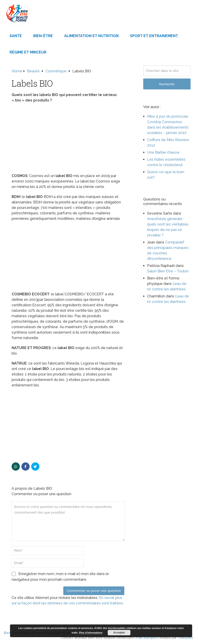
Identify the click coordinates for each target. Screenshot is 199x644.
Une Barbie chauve (163, 152)
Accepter (119, 633)
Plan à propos (147, 638)
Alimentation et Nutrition (91, 36)
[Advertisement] (68, 139)
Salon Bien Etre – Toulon (168, 271)
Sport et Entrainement (154, 36)
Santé (16, 36)
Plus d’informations (91, 633)
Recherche (167, 84)
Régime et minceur (28, 52)
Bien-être (43, 36)
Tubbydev (185, 638)
